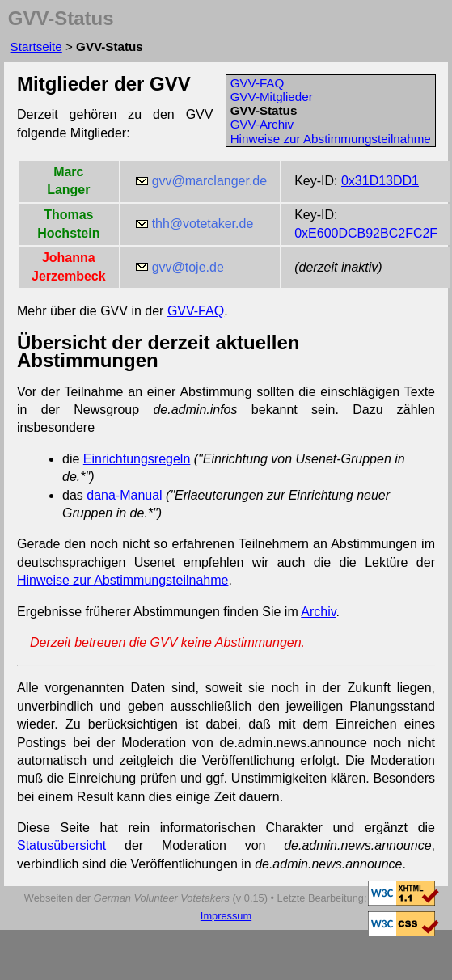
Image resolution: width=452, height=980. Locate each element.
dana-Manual (124, 495)
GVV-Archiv (262, 124)
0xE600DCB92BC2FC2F (366, 233)
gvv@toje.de (188, 267)
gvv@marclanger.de (210, 181)
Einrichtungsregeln (137, 459)
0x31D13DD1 (380, 181)
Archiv (318, 612)
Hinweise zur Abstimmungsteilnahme (331, 139)
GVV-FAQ (258, 83)
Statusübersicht (61, 845)
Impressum (226, 916)
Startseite (36, 46)
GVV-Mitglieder (272, 97)
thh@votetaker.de (203, 224)
